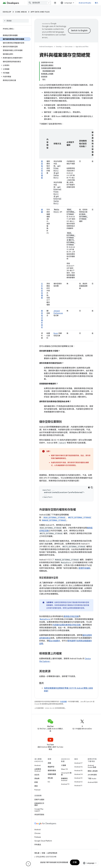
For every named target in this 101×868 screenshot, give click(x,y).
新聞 (36, 782)
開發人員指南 (93, 771)
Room (56, 333)
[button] (15, 47)
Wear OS (64, 769)
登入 (97, 3)
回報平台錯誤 (39, 800)
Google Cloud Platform (43, 841)
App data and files (40, 12)
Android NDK (93, 782)
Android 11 (78, 786)
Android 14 (78, 774)
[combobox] (39, 3)
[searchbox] (16, 21)
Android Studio (85, 3)
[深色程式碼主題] (89, 487)
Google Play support (39, 810)
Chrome (37, 833)
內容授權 (63, 702)
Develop (7, 12)
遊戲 (49, 763)
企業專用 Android (38, 770)
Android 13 (78, 778)
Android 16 (78, 767)
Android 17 (78, 763)
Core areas (21, 12)
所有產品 (38, 845)
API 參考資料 (92, 775)
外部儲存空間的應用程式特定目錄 (66, 625)
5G (49, 782)
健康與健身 (52, 771)
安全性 (37, 775)
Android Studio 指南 (92, 766)
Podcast (37, 790)
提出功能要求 (54, 641)
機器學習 (51, 767)
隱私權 (50, 778)
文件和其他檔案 (42, 291)
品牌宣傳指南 (52, 853)
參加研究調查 (39, 815)
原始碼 (37, 778)
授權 (43, 853)
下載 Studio (92, 778)
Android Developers (46, 47)
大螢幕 (64, 765)
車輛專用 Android (64, 779)
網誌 (36, 786)
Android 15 (78, 771)
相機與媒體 (52, 774)
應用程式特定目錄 (71, 616)
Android (37, 765)
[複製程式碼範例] (92, 487)
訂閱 (75, 862)
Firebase (38, 837)
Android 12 (78, 782)
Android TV (65, 784)
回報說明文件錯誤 (39, 804)
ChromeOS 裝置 (66, 774)
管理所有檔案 (84, 568)
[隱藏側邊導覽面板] (28, 864)
